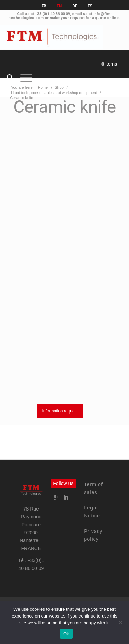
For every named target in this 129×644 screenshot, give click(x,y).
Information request (60, 411)
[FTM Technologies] (52, 36)
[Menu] (23, 78)
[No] (120, 622)
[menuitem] (7, 78)
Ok (66, 634)
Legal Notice (92, 512)
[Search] (7, 78)
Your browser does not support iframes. (64, 258)
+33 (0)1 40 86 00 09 (52, 14)
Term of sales (93, 488)
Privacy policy (93, 535)
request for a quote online (94, 18)
